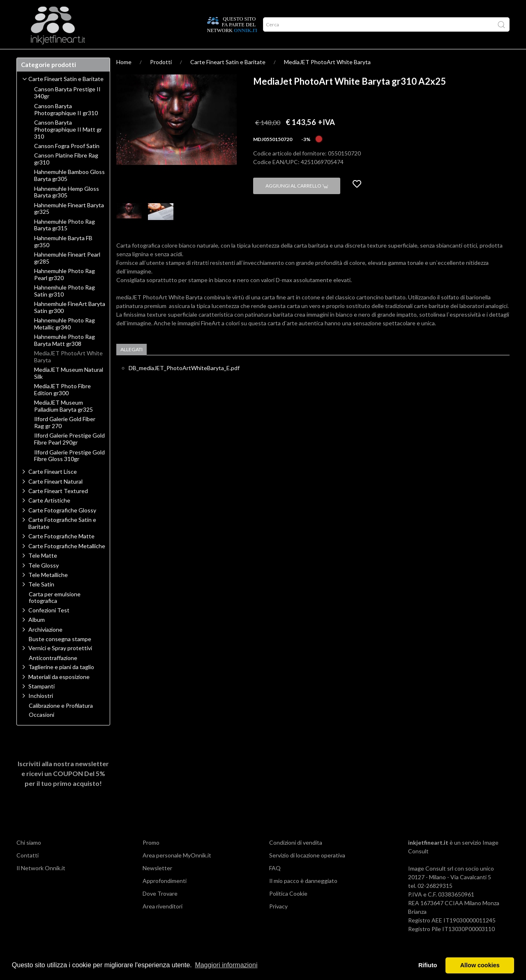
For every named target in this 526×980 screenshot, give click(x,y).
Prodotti (35, 57)
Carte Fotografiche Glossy (62, 526)
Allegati (131, 365)
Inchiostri (41, 712)
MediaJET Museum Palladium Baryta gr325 (63, 422)
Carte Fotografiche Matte (61, 552)
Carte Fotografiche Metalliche (67, 562)
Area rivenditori (163, 922)
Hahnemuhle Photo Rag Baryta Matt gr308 (65, 356)
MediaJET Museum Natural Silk (69, 389)
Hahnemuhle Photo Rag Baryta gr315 (65, 241)
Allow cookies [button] (480, 965)
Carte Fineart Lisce (53, 488)
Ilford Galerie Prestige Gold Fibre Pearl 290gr (69, 455)
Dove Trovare (160, 909)
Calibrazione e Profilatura (61, 722)
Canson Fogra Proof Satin (67, 162)
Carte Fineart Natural (55, 497)
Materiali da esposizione (59, 693)
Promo (151, 858)
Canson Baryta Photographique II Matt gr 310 (68, 146)
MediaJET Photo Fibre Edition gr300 (62, 406)
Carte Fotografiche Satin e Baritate (62, 539)
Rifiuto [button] (428, 965)
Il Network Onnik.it (41, 884)
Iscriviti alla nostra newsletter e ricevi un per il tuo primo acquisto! (63, 789)
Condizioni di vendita (296, 858)
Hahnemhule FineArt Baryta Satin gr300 (70, 323)
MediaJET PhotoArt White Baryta (327, 78)
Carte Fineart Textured (58, 507)
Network (129, 57)
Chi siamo (29, 858)
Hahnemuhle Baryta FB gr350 (63, 258)
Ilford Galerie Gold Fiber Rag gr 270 (65, 439)
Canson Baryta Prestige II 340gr (67, 109)
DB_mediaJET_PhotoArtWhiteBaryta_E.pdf (184, 384)
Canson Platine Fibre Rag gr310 (66, 175)
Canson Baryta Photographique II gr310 (66, 126)
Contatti (28, 871)
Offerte (163, 57)
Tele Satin (41, 600)
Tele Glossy (44, 581)
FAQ (275, 884)
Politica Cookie (288, 909)
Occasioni (42, 731)
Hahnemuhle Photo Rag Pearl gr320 (65, 291)
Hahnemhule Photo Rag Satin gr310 (65, 307)
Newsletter (157, 884)
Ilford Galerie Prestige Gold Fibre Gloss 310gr (69, 472)
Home (124, 78)
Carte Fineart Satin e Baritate (228, 78)
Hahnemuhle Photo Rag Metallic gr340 (65, 340)
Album (37, 636)
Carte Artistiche (49, 516)
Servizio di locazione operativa (307, 871)
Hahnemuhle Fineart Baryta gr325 (69, 225)
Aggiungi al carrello (297, 202)
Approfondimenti (82, 57)
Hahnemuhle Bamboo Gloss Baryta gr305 (69, 191)
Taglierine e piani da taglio (61, 683)
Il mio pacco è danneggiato (303, 897)
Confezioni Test (49, 626)
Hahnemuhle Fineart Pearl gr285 (67, 274)
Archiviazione (45, 645)
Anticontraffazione (53, 674)
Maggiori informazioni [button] (226, 965)
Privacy (278, 922)
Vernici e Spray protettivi (60, 664)
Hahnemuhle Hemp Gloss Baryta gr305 (67, 208)
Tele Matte (43, 571)
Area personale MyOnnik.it (177, 871)
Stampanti (42, 702)
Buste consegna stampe (60, 655)
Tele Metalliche (48, 591)
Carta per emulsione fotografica (55, 614)
